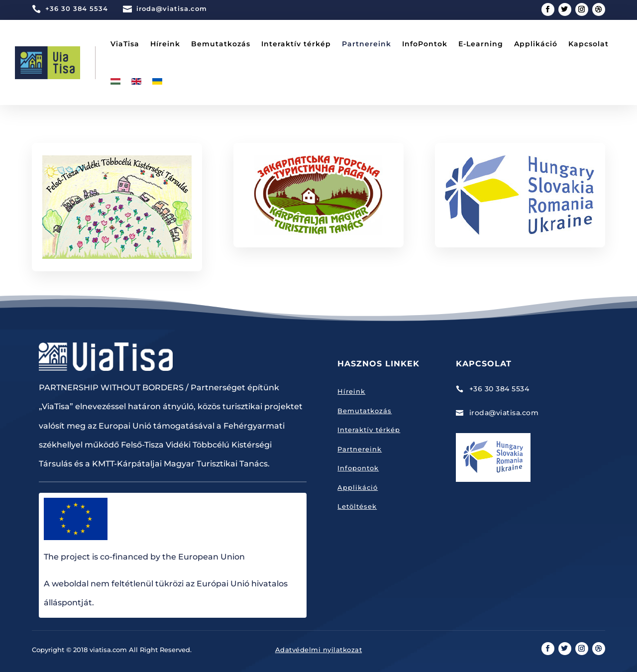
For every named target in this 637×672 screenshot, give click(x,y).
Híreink (165, 44)
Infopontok (358, 468)
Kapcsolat (588, 44)
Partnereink (367, 44)
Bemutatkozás (221, 44)
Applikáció (536, 44)
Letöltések (357, 506)
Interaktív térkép (296, 44)
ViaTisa (125, 44)
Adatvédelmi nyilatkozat (319, 650)
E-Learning (481, 44)
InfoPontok (425, 44)
